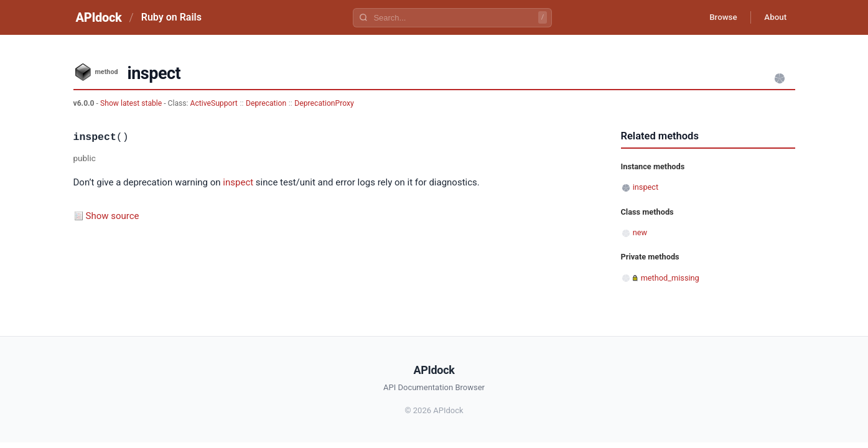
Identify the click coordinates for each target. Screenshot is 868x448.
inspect (238, 182)
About (773, 17)
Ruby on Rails (171, 17)
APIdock (99, 17)
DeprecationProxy (324, 103)
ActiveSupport (214, 103)
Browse (716, 17)
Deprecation (266, 103)
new (640, 232)
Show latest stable (132, 103)
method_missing (670, 278)
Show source (113, 216)
